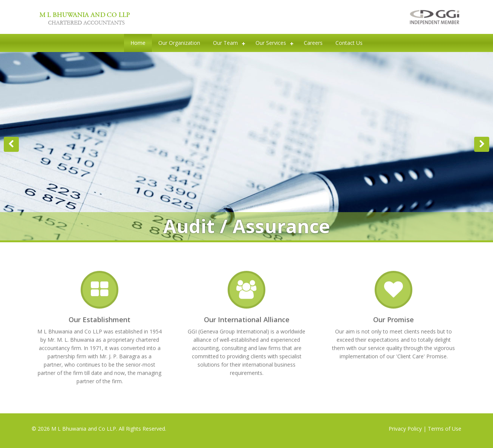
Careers (313, 43)
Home (138, 43)
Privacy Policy (405, 429)
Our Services (271, 43)
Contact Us (349, 43)
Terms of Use (445, 429)
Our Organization (179, 43)
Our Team (225, 43)
